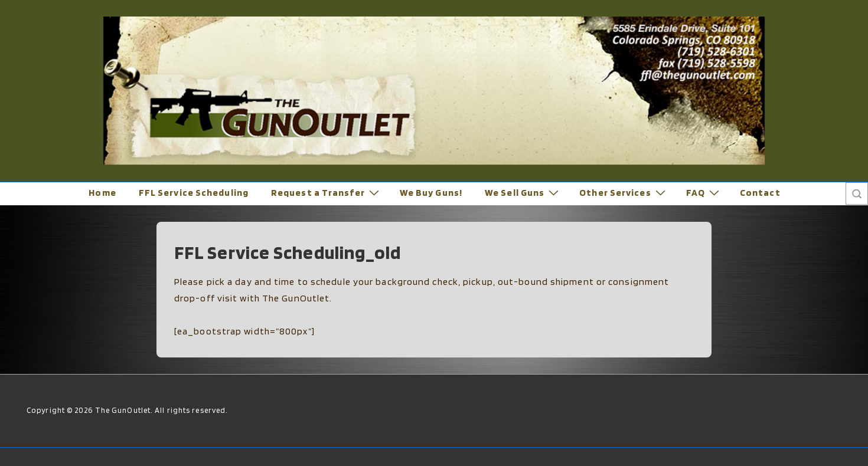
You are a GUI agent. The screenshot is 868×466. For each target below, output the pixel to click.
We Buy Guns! (431, 193)
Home (102, 193)
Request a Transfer (327, 193)
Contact (760, 193)
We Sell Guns (523, 193)
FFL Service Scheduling (194, 193)
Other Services (624, 193)
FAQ (704, 193)
